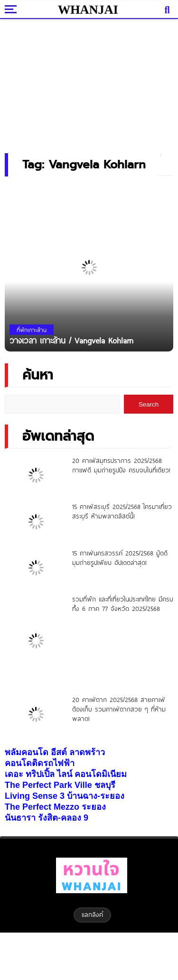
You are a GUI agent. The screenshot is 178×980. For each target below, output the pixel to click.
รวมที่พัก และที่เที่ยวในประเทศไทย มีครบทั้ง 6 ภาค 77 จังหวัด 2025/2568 (123, 604)
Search (149, 404)
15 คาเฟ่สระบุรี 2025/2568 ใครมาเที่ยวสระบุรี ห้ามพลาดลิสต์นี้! (122, 511)
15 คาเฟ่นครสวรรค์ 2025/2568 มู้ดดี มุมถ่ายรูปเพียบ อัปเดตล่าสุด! (120, 558)
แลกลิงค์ (92, 915)
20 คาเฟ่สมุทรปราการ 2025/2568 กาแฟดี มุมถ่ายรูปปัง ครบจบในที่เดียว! (121, 465)
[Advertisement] (89, 83)
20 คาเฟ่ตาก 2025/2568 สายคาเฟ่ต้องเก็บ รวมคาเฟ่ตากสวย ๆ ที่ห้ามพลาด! (119, 709)
